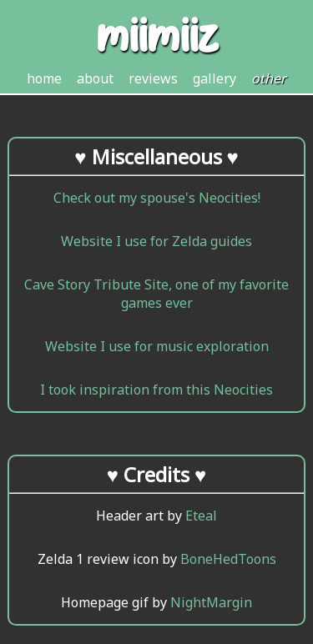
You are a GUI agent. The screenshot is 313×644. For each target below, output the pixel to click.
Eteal (201, 516)
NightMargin (211, 602)
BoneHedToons (228, 559)
